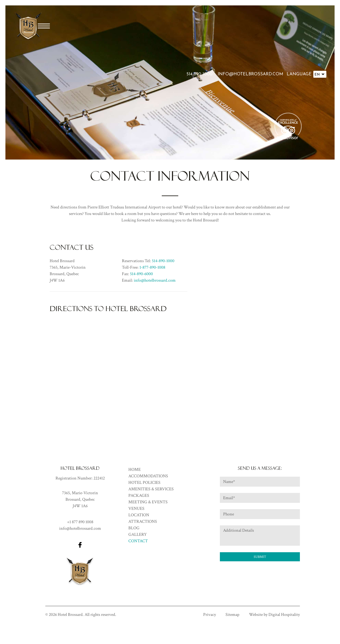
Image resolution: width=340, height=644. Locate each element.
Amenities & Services (151, 489)
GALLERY (138, 534)
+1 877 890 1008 (80, 522)
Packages (139, 496)
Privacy (210, 615)
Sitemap (232, 615)
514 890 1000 (199, 74)
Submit (260, 557)
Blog (134, 528)
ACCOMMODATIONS (148, 476)
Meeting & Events (148, 502)
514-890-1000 (163, 261)
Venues (136, 508)
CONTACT (138, 541)
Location (139, 515)
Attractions (143, 521)
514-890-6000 (141, 274)
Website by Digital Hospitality (274, 615)
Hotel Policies (144, 483)
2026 (53, 615)
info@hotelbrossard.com (250, 74)
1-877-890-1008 (152, 267)
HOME (135, 470)
